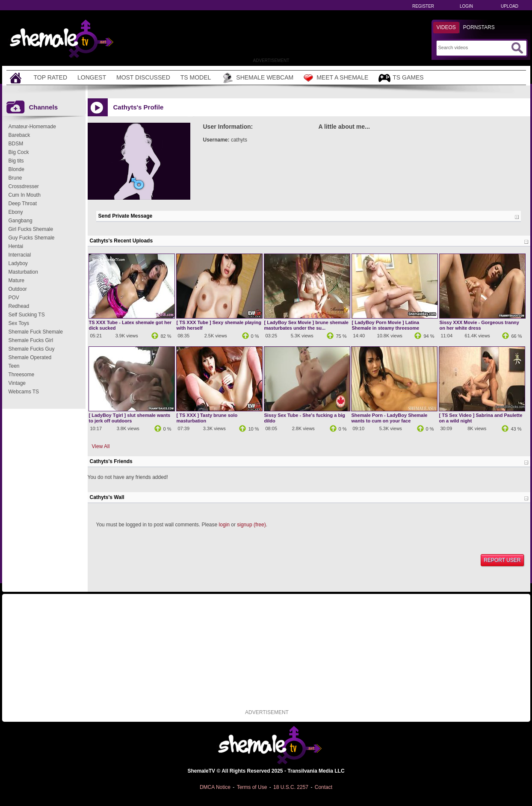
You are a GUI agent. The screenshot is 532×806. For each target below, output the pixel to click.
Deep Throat (23, 204)
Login (466, 6)
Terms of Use (252, 787)
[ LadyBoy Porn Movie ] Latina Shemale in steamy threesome (386, 325)
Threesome (22, 375)
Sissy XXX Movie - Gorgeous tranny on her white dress (479, 325)
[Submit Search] (517, 48)
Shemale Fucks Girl (31, 340)
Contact (324, 787)
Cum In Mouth (25, 195)
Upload (510, 6)
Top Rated (51, 77)
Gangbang (21, 221)
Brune (15, 178)
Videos (446, 27)
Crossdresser (24, 186)
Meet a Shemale (336, 78)
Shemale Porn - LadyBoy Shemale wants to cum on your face (390, 418)
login (224, 525)
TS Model (196, 77)
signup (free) (251, 525)
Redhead (19, 306)
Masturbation (23, 272)
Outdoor (18, 289)
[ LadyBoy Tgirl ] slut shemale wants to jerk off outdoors (130, 418)
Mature (16, 280)
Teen (14, 366)
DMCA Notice (215, 787)
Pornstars (479, 27)
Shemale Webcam (257, 78)
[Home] (17, 78)
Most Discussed (143, 77)
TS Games (401, 78)
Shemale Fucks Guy (32, 349)
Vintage (17, 383)
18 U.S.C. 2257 (291, 787)
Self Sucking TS (27, 315)
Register (423, 6)
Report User (502, 560)
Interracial (20, 255)
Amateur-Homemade (32, 127)
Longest (92, 77)
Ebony (16, 212)
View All (101, 446)
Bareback (19, 135)
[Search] (474, 47)
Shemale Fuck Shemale (36, 332)
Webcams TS (24, 392)
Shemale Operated (30, 357)
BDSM (16, 144)
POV (14, 298)
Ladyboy (18, 263)
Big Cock (19, 152)
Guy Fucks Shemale (32, 238)
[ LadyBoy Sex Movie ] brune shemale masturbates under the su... (306, 325)
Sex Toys (19, 323)
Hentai (16, 246)
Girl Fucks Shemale (31, 229)
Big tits (16, 161)
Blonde (16, 169)
